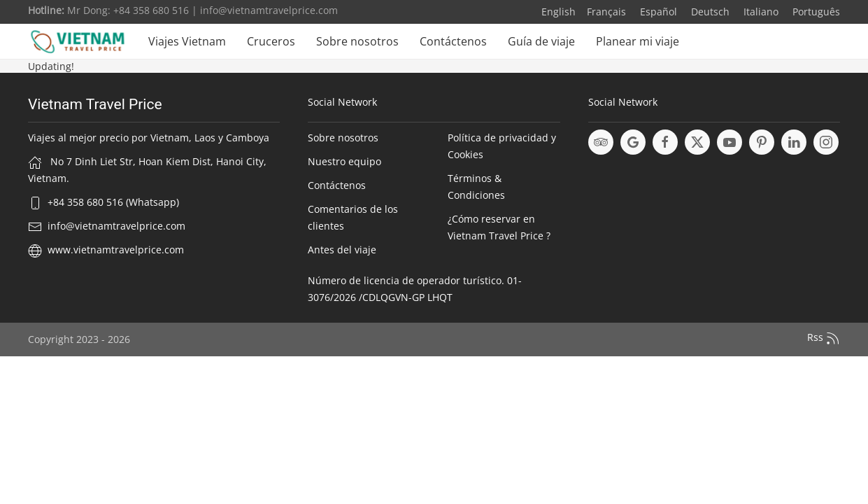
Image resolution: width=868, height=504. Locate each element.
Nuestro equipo (344, 161)
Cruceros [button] (271, 41)
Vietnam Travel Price (95, 104)
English (558, 12)
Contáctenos (453, 41)
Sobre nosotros (357, 41)
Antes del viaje (342, 250)
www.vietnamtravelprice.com (116, 250)
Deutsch (709, 12)
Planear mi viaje (638, 41)
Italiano (760, 12)
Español (657, 12)
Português (815, 12)
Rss (824, 338)
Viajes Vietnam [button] (187, 41)
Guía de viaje (541, 41)
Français (606, 12)
